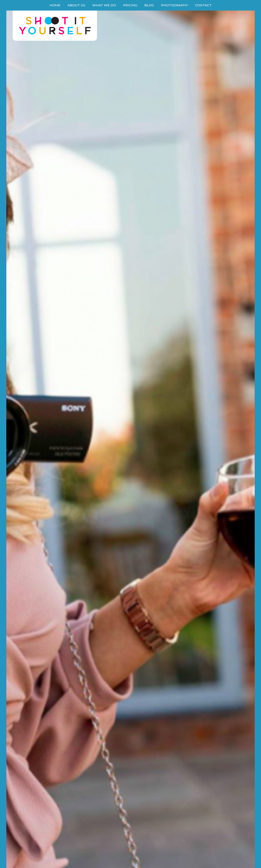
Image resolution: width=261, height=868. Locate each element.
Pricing (130, 5)
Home (55, 5)
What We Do (104, 5)
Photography (174, 5)
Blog (149, 5)
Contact (203, 5)
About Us (76, 5)
